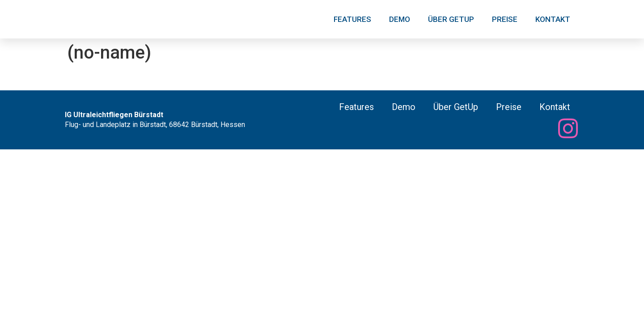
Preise (505, 19)
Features (352, 19)
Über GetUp (451, 19)
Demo (400, 19)
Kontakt (553, 19)
